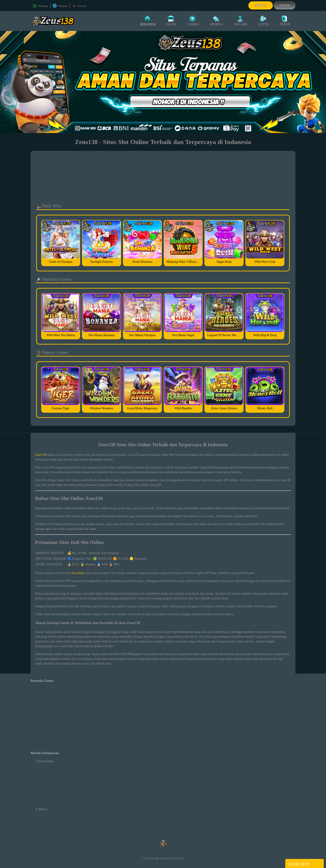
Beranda (148, 21)
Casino (193, 21)
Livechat (79, 6)
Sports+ (217, 21)
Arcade (241, 21)
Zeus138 (41, 455)
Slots (171, 21)
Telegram (60, 6)
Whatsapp (40, 6)
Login (285, 5)
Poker (285, 21)
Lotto (263, 21)
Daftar (261, 5)
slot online (78, 573)
